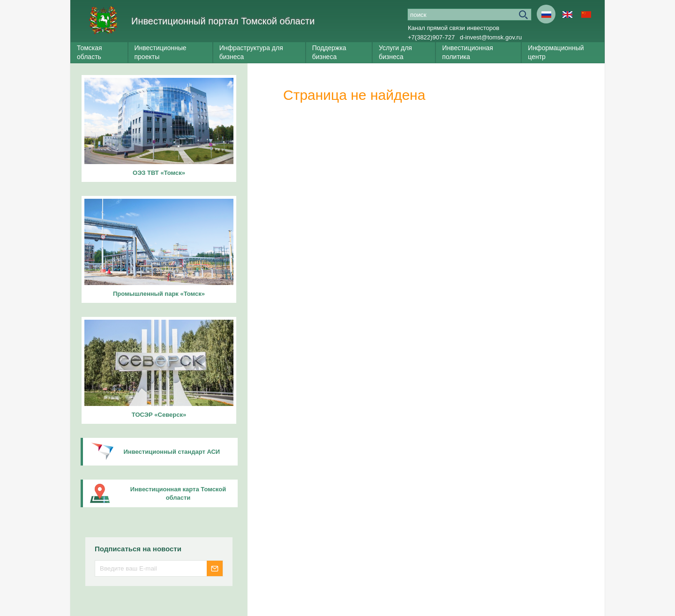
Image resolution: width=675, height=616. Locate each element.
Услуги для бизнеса (395, 52)
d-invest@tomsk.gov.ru (491, 37)
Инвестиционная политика (468, 52)
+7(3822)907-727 (431, 37)
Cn (586, 14)
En (567, 14)
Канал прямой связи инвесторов (454, 28)
